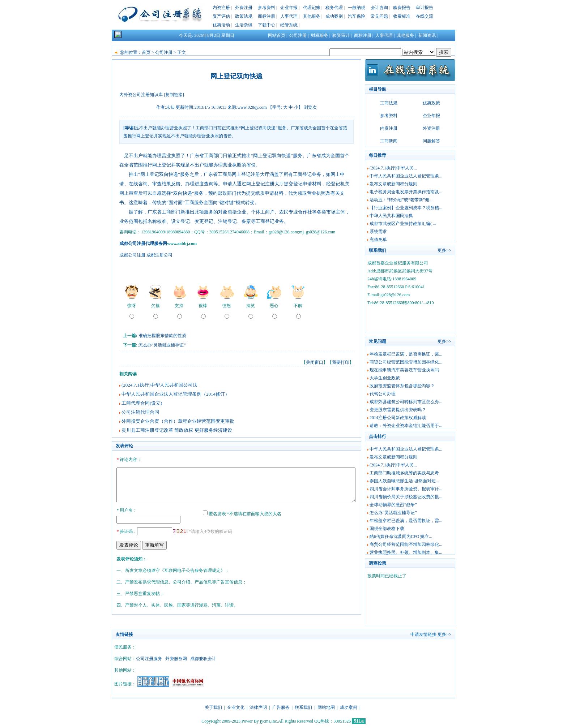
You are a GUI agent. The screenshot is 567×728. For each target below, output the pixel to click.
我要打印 (341, 362)
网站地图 (326, 707)
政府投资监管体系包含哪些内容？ (402, 386)
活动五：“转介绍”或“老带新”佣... (401, 200)
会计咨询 (379, 8)
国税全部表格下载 (387, 529)
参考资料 (267, 8)
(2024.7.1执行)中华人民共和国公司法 (159, 385)
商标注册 (267, 16)
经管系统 (289, 25)
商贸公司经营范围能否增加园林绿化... (406, 362)
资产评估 (221, 16)
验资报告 (402, 8)
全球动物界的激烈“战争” (393, 505)
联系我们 (303, 707)
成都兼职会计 (203, 659)
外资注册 (244, 8)
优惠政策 (431, 103)
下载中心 (267, 25)
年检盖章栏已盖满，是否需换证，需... (406, 354)
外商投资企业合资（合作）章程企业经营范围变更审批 (178, 421)
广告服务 (281, 707)
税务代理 (334, 8)
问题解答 (431, 141)
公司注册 (298, 35)
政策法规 (244, 16)
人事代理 (289, 16)
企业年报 (289, 8)
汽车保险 (357, 16)
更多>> (444, 250)
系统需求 (378, 232)
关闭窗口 (315, 362)
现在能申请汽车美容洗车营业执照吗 (404, 370)
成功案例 (334, 16)
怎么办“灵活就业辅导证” (162, 345)
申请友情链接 (423, 634)
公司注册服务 (149, 659)
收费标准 (402, 16)
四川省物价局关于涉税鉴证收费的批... (406, 497)
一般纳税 (357, 8)
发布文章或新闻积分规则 (393, 184)
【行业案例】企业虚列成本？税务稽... (406, 208)
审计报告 (425, 8)
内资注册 (221, 8)
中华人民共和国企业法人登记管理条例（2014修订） (176, 394)
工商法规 (389, 103)
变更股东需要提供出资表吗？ (398, 410)
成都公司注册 (132, 255)
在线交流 (425, 16)
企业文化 (236, 707)
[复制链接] (174, 95)
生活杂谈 (244, 25)
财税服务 (320, 35)
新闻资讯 (427, 35)
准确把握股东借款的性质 (162, 336)
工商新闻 (389, 141)
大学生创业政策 (385, 378)
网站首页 (277, 35)
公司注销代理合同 (140, 412)
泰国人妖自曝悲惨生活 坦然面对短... (404, 481)
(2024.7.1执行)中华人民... (393, 168)
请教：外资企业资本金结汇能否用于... (406, 426)
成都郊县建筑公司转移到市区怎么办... (406, 402)
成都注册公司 (159, 255)
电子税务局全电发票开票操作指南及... (406, 192)
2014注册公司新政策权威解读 (398, 418)
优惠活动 (221, 25)
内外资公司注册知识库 (141, 95)
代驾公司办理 (383, 394)
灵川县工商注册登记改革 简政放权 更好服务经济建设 (177, 430)
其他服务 (312, 16)
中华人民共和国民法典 (391, 216)
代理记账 (312, 8)
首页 (146, 52)
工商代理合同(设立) (142, 403)
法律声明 (258, 707)
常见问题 (379, 16)
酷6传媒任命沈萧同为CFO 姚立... (401, 537)
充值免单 (378, 240)
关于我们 (213, 707)
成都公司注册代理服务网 (143, 244)
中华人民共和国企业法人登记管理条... (406, 176)
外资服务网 (176, 659)
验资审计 (341, 35)
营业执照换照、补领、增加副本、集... (406, 552)
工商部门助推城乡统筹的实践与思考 (404, 473)
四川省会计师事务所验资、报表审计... (406, 489)
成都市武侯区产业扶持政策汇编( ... (403, 224)
